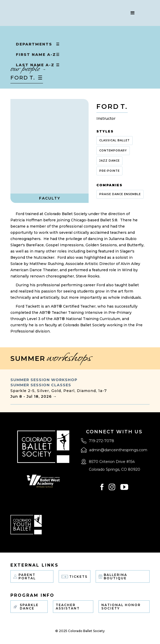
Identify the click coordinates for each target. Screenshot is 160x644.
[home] (65, 13)
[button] (133, 13)
